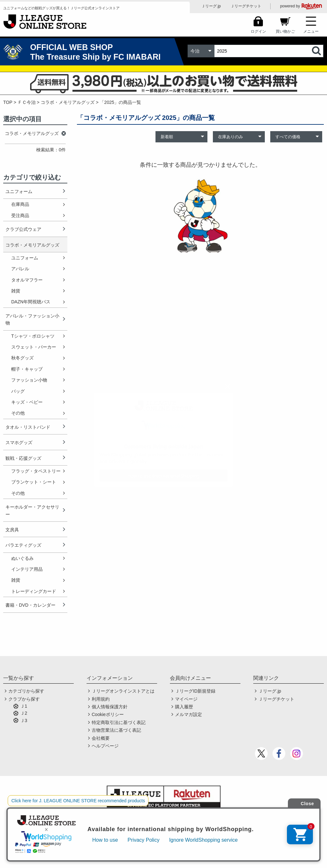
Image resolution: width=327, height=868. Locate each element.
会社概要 (101, 738)
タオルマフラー (27, 280)
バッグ (18, 391)
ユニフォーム (19, 191)
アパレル (20, 269)
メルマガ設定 (189, 714)
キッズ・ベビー (27, 402)
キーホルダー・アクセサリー (32, 510)
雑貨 (16, 291)
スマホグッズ (19, 442)
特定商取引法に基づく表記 (119, 722)
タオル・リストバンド (28, 427)
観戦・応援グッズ (23, 458)
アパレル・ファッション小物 (32, 319)
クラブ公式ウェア (23, 229)
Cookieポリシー (108, 714)
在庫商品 (20, 204)
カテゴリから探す (26, 691)
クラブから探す (24, 699)
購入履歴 (184, 707)
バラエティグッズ (23, 545)
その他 (18, 413)
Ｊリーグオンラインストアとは (123, 691)
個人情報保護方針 (110, 707)
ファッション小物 (29, 380)
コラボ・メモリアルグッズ (68, 102)
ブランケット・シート (34, 482)
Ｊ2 (24, 713)
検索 (317, 51)
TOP (8, 102)
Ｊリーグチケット (246, 6)
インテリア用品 (27, 569)
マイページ (186, 699)
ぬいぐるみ (22, 558)
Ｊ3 (24, 721)
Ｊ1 (24, 706)
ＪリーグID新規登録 (195, 691)
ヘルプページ (105, 746)
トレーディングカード (34, 591)
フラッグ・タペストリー (36, 471)
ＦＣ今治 (27, 102)
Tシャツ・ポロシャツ (33, 336)
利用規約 (101, 699)
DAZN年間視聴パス (31, 302)
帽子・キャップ (27, 369)
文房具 (12, 530)
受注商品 (20, 215)
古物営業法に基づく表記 (116, 730)
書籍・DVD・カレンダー (30, 605)
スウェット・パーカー (34, 347)
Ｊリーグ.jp (211, 6)
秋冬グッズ (22, 358)
